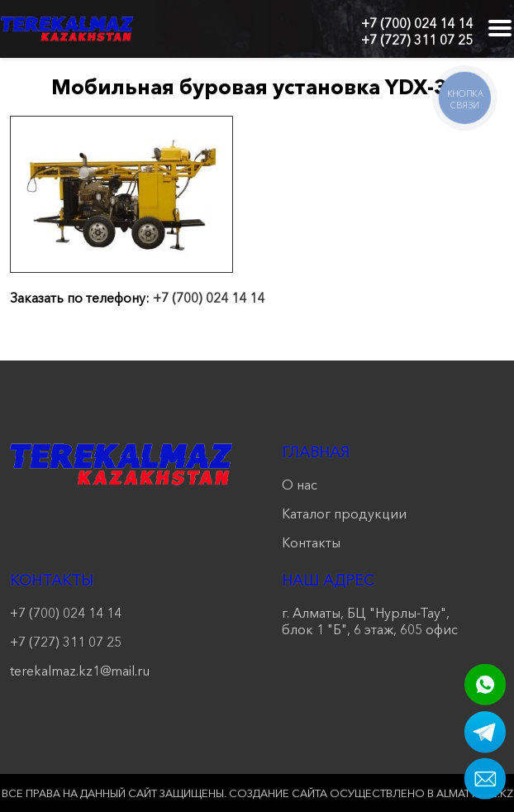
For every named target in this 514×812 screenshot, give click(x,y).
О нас (300, 485)
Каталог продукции (344, 513)
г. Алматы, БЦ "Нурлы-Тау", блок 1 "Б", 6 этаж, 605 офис (370, 621)
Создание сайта (278, 793)
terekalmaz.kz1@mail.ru (80, 671)
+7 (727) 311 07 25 (417, 40)
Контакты (311, 542)
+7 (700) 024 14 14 (417, 23)
